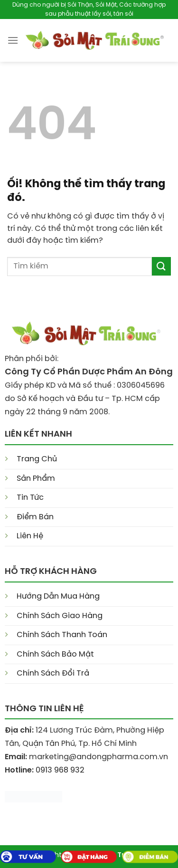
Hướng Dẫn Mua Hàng (58, 596)
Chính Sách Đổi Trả (53, 673)
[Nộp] (161, 266)
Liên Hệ (30, 536)
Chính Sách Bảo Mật (55, 654)
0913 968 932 (60, 770)
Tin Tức (30, 498)
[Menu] (13, 40)
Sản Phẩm (36, 479)
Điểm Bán (35, 517)
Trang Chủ (37, 459)
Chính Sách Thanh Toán (62, 635)
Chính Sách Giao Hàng (60, 616)
